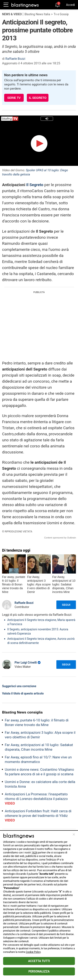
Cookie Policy (33, 952)
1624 (34, 853)
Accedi (70, 5)
